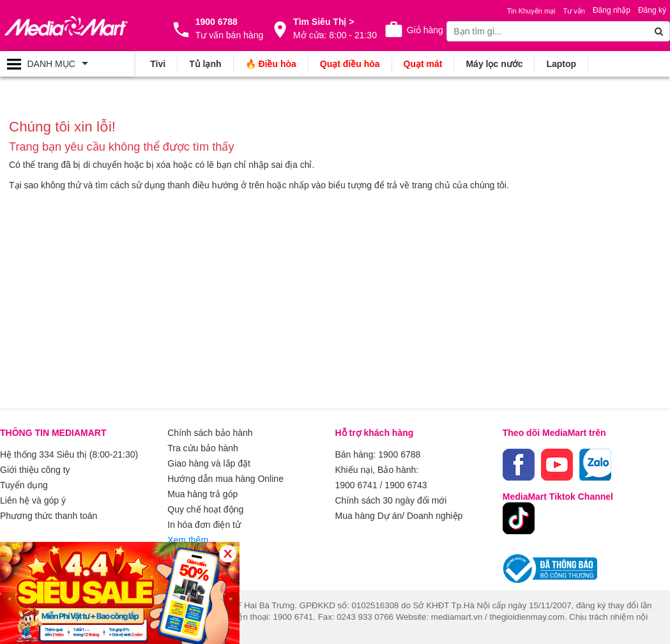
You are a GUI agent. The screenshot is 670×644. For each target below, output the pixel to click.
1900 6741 (356, 485)
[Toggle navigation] (67, 64)
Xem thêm (188, 540)
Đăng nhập (612, 10)
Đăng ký (652, 10)
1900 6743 (406, 485)
